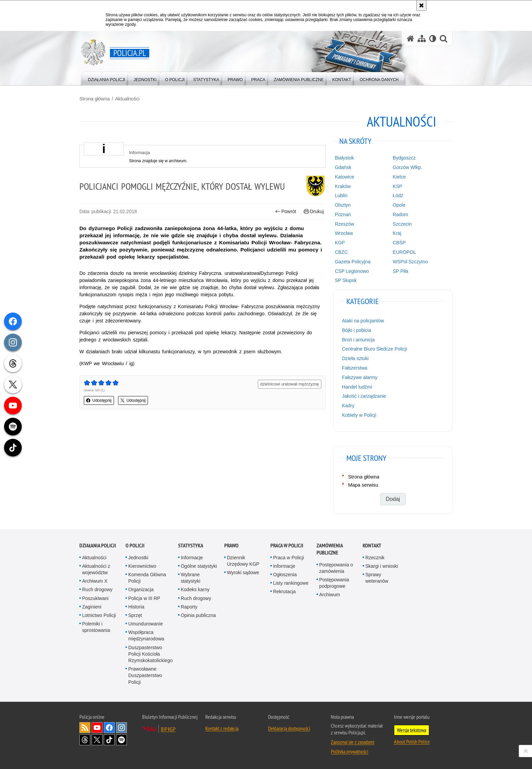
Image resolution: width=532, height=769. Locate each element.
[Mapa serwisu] (422, 39)
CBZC (341, 252)
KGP (340, 243)
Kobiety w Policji (359, 415)
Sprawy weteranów (377, 578)
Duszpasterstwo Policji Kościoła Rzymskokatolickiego (150, 654)
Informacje (192, 558)
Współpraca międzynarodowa (146, 635)
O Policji (135, 546)
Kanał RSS (85, 728)
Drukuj (314, 212)
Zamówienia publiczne (330, 549)
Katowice (345, 177)
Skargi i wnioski (382, 566)
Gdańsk (343, 167)
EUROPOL (404, 252)
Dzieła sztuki (355, 358)
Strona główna (95, 99)
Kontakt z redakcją (222, 728)
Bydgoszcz (404, 158)
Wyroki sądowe (243, 573)
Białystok (344, 158)
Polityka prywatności (349, 751)
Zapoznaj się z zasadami (353, 742)
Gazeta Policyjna (353, 262)
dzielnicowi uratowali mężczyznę (290, 384)
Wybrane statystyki (191, 578)
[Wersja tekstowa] (433, 39)
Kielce (399, 177)
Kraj (397, 233)
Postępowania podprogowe (334, 583)
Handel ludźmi (357, 387)
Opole (399, 205)
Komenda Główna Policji (147, 578)
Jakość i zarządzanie (364, 396)
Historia (136, 607)
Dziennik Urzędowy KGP (243, 561)
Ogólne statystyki (199, 566)
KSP (398, 186)
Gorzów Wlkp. (408, 167)
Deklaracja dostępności (289, 728)
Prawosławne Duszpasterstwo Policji (145, 675)
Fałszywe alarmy (360, 377)
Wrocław (344, 233)
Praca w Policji (287, 546)
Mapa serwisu (363, 485)
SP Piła (401, 271)
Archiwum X (95, 581)
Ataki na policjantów (363, 321)
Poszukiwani (95, 598)
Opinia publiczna (198, 615)
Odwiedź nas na (97, 728)
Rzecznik (375, 558)
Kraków (343, 186)
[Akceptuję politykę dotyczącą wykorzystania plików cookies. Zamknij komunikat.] (421, 5)
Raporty (189, 607)
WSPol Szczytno (410, 262)
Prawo (231, 546)
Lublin (341, 195)
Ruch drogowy (97, 589)
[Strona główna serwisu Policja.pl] (411, 39)
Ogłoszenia (285, 575)
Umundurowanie (146, 624)
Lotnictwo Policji (99, 615)
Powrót (286, 212)
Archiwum (330, 595)
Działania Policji (98, 546)
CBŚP (399, 243)
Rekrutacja (284, 592)
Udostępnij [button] (99, 400)
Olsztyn (343, 205)
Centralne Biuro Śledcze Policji (374, 349)
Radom (401, 214)
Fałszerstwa (355, 368)
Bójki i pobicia (357, 330)
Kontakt (372, 546)
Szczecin (402, 224)
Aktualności (127, 99)
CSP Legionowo (352, 271)
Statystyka (191, 546)
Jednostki (138, 558)
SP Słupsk (346, 280)
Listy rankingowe (291, 583)
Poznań (343, 214)
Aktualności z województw (96, 569)
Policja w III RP (144, 598)
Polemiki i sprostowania (96, 627)
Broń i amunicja (358, 340)
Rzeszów (345, 224)
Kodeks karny (195, 589)
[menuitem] (107, 78)
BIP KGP (168, 729)
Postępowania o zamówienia (336, 568)
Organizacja (141, 589)
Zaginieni (92, 607)
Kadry (348, 406)
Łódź (398, 195)
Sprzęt (135, 615)
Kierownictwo (142, 566)
